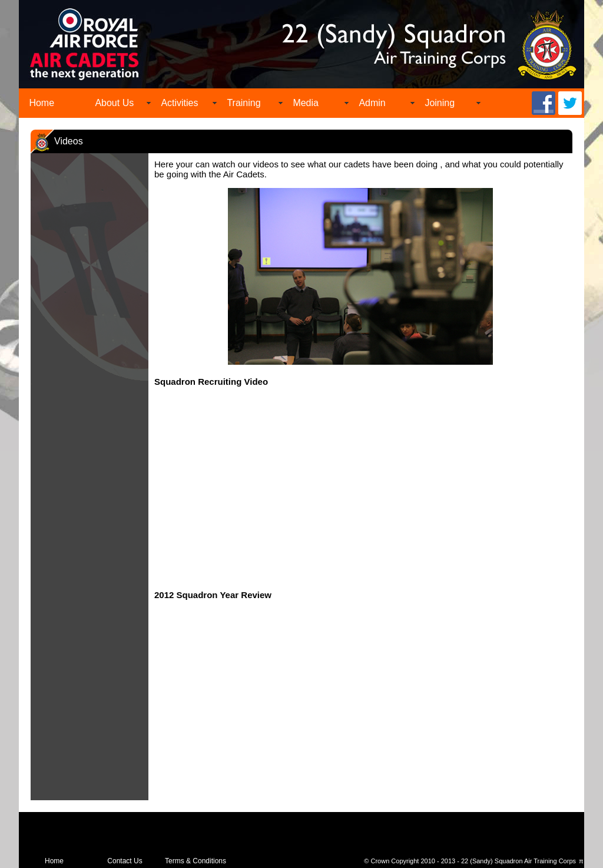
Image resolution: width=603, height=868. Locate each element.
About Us (114, 103)
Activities (179, 103)
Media (306, 103)
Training (243, 103)
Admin (372, 103)
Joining (440, 103)
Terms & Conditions (196, 861)
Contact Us (125, 861)
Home (42, 103)
